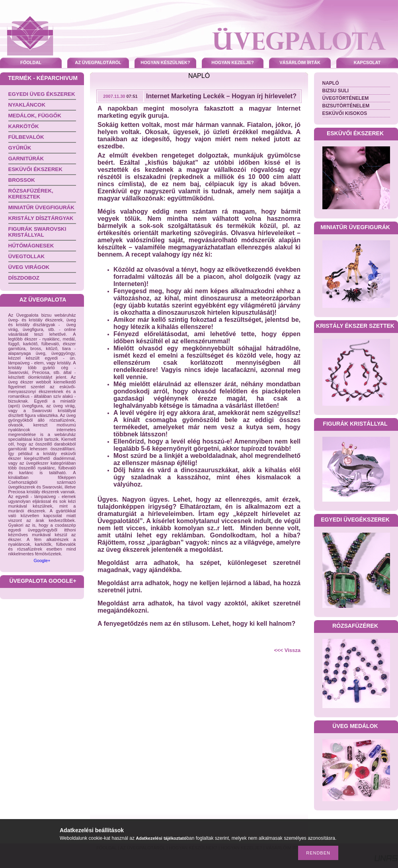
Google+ (42, 561)
